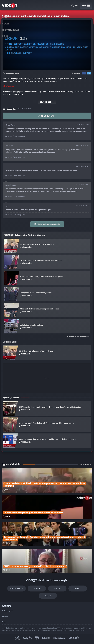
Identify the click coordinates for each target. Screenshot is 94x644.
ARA (75, 6)
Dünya (37, 589)
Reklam (5, 616)
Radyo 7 (27, 638)
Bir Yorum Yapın (47, 116)
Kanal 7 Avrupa (37, 638)
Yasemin (74, 638)
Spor (78, 589)
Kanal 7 (17, 638)
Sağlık (57, 589)
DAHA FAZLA (86, 464)
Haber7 (59, 638)
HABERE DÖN (83, 337)
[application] (47, 45)
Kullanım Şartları (8, 611)
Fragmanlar (17, 589)
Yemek (48, 596)
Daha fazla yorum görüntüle (47, 224)
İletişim (5, 622)
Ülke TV (46, 638)
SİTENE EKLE (70, 337)
